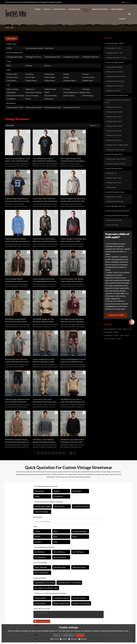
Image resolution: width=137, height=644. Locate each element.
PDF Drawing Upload (42, 522)
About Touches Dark (100, 9)
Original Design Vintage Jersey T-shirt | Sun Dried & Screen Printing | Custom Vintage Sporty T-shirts (90, 157)
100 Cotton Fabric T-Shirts (112, 339)
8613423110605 (111, 599)
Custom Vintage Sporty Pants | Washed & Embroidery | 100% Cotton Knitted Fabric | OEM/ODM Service (16, 305)
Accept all (80, 635)
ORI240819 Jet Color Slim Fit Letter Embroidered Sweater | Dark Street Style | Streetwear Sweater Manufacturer (16, 342)
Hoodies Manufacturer (37, 590)
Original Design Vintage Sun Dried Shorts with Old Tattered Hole (65, 305)
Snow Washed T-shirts (111, 335)
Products (85, 9)
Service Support (117, 9)
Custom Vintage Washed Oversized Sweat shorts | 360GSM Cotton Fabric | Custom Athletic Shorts (38, 305)
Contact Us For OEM (116, 315)
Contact (122, 19)
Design (38, 9)
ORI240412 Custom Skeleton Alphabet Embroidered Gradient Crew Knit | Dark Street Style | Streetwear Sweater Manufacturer (65, 342)
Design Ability (10, 587)
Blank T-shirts (127, 329)
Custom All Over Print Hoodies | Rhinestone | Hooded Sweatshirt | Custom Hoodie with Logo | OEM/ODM (90, 194)
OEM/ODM (57, 590)
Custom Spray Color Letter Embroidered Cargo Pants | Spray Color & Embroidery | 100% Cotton (88, 305)
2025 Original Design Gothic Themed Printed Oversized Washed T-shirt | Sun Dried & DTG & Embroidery (64, 157)
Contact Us (81, 593)
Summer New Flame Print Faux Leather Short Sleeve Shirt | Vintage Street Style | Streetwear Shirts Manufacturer (90, 268)
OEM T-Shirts (124, 335)
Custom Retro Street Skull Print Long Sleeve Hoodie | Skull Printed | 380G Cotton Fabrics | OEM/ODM (15, 194)
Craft (7, 593)
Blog (78, 597)
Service (47, 9)
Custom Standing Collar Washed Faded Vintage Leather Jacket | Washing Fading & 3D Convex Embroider (90, 231)
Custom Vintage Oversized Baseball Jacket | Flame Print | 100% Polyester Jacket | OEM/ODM (16, 231)
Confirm (68, 556)
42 (71, 354)
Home (7, 27)
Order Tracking (58, 603)
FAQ (78, 600)
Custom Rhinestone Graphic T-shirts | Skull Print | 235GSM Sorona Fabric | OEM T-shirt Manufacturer (40, 157)
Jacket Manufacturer (36, 593)
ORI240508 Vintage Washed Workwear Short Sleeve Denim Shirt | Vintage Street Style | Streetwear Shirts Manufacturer (16, 268)
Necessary (55, 639)
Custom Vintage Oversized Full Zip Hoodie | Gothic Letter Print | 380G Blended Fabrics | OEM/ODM (41, 194)
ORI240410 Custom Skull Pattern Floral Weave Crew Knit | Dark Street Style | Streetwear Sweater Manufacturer (88, 342)
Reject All (57, 635)
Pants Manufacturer (36, 600)
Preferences (73, 639)
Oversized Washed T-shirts (113, 329)
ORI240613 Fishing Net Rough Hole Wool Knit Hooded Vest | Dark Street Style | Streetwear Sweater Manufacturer (41, 342)
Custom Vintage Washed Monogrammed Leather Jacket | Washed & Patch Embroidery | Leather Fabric (41, 231)
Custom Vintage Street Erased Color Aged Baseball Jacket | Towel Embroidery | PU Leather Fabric (65, 231)
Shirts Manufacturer (36, 597)
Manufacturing (74, 9)
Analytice (64, 639)
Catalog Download (59, 597)
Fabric (7, 597)
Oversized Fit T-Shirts (111, 332)
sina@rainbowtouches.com (115, 595)
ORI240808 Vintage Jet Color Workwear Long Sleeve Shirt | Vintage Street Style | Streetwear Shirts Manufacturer (40, 268)
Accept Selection (68, 635)
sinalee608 (109, 602)
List (96, 125)
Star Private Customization (62, 593)
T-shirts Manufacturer (37, 587)
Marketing (82, 639)
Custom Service (59, 9)
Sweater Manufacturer (37, 603)
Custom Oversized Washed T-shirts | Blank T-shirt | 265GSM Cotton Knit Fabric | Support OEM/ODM (16, 157)
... (67, 354)
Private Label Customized (62, 587)
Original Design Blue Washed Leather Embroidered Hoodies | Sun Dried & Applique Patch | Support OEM (65, 194)
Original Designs (11, 590)
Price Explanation (59, 600)
